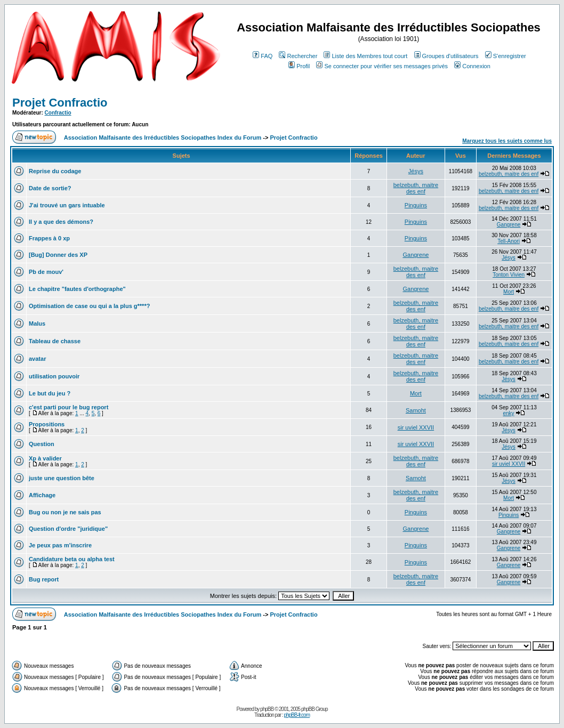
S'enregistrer (506, 56)
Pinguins (416, 205)
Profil (299, 66)
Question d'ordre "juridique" (68, 529)
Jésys (416, 171)
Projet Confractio (60, 103)
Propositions (47, 424)
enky (509, 413)
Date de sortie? (50, 188)
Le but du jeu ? (50, 393)
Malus (37, 323)
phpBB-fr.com (297, 715)
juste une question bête (62, 478)
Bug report (44, 579)
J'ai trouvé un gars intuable (67, 205)
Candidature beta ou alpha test (72, 559)
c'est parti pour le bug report (69, 407)
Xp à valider (45, 458)
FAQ (263, 56)
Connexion (472, 66)
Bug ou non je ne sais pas (65, 512)
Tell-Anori (509, 241)
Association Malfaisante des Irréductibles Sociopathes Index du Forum (163, 137)
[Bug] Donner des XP (58, 255)
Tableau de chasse (55, 341)
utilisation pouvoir (54, 376)
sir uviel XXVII (416, 427)
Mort (509, 292)
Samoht (416, 410)
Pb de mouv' (46, 272)
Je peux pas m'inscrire (60, 545)
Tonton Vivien (509, 275)
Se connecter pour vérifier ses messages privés (382, 66)
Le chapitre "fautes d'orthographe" (77, 289)
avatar (37, 359)
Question (42, 444)
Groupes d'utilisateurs (446, 56)
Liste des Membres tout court (365, 56)
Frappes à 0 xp (49, 238)
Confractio (58, 113)
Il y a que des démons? (61, 222)
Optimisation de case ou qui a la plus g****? (89, 306)
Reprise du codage (55, 171)
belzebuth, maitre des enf (509, 174)
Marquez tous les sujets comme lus (507, 141)
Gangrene (509, 225)
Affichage (42, 495)
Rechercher (298, 56)
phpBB (267, 709)
